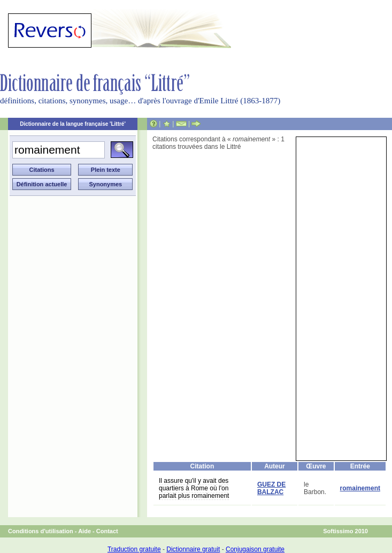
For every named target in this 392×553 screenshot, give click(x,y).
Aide (84, 531)
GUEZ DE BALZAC (271, 488)
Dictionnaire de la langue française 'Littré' (73, 124)
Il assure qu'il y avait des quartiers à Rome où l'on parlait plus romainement (194, 488)
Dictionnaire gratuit (193, 549)
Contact (107, 531)
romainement (360, 488)
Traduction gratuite (134, 549)
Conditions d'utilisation (41, 531)
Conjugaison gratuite (255, 549)
